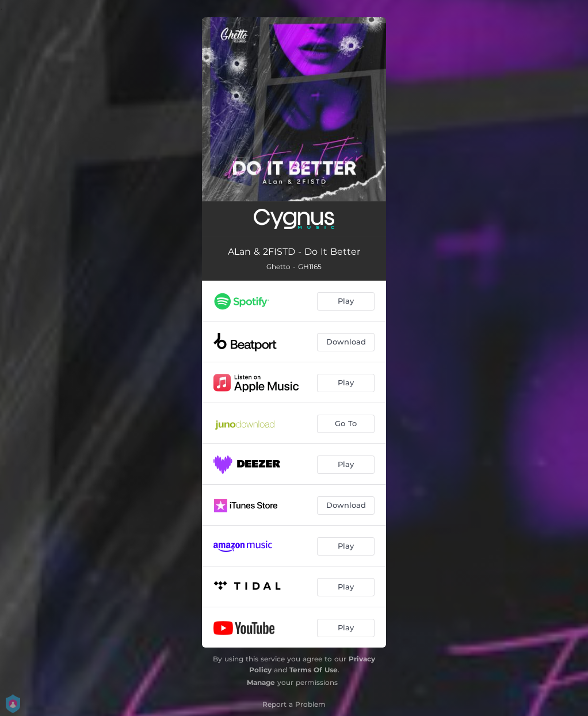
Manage (261, 682)
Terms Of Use (314, 670)
